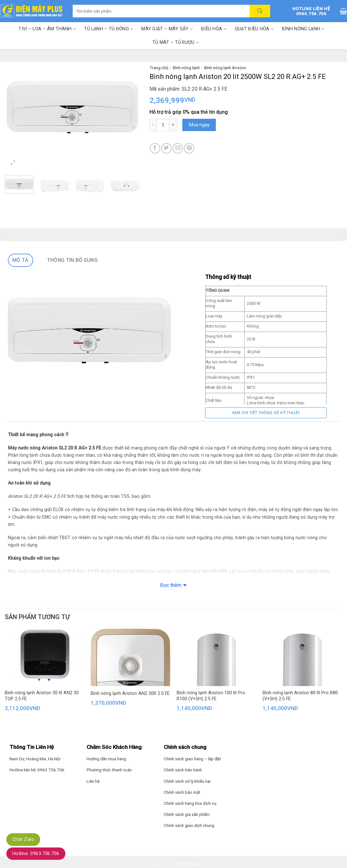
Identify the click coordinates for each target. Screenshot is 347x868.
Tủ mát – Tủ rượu (176, 42)
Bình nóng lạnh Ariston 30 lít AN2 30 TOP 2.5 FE (42, 696)
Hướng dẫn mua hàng (106, 759)
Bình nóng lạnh (303, 29)
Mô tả (21, 260)
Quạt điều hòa (254, 29)
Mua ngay (199, 125)
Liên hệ (93, 781)
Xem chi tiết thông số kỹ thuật (266, 413)
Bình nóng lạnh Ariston (225, 68)
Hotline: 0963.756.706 (36, 853)
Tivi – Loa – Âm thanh (47, 29)
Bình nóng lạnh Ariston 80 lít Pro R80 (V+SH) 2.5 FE (300, 696)
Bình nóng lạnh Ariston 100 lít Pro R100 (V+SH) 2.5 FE (211, 696)
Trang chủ (159, 68)
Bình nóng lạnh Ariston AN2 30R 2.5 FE (130, 693)
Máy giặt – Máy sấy (167, 29)
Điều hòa (214, 29)
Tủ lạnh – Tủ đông (109, 29)
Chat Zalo (23, 839)
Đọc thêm (171, 585)
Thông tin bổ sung (72, 260)
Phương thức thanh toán (109, 770)
